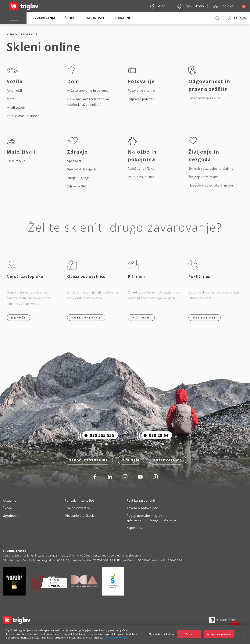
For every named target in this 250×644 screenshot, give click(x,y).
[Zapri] (244, 636)
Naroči (18, 318)
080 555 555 (205, 318)
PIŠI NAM (141, 318)
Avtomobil (14, 91)
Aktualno (10, 500)
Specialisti (75, 161)
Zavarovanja (44, 18)
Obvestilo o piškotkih (81, 516)
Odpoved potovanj (142, 99)
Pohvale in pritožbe (79, 500)
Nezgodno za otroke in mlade (211, 185)
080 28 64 (155, 435)
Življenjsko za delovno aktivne (211, 169)
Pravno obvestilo (77, 508)
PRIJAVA (240, 18)
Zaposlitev (134, 528)
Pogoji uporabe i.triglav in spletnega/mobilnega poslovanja (151, 518)
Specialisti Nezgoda (82, 169)
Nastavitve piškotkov (162, 636)
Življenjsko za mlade (204, 177)
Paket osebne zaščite (204, 98)
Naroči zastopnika (88, 460)
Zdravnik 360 (77, 186)
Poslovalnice (86, 318)
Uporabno (123, 18)
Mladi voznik (16, 108)
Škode (70, 18)
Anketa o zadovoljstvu (143, 508)
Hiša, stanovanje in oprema (88, 91)
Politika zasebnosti (141, 500)
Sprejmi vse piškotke (219, 636)
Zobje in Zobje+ (79, 178)
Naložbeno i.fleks (141, 169)
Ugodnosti (94, 18)
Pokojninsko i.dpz (141, 177)
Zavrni (189, 636)
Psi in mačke (16, 161)
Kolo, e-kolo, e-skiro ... (23, 116)
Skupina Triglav (15, 551)
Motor (11, 99)
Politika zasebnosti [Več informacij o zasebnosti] (116, 639)
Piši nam (131, 460)
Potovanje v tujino (142, 91)
